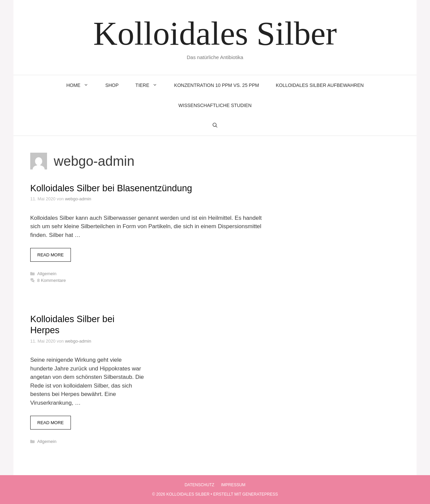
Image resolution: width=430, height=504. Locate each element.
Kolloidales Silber (215, 33)
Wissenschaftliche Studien (215, 105)
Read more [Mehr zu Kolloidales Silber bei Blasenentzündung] (51, 255)
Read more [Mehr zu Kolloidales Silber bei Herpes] (51, 423)
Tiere (150, 85)
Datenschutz (199, 485)
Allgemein (47, 274)
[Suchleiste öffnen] (215, 125)
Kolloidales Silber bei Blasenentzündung (111, 188)
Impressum (233, 485)
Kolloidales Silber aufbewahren (320, 85)
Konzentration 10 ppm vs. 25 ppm (217, 85)
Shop (112, 85)
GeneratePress (260, 494)
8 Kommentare (52, 280)
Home (81, 85)
